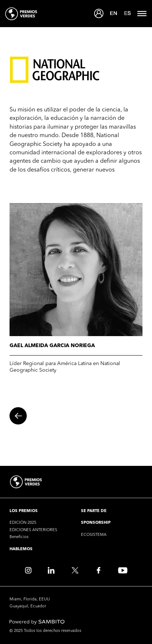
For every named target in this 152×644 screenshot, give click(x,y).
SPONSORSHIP (96, 523)
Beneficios (19, 537)
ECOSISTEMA (94, 535)
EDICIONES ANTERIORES (33, 530)
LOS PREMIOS (24, 511)
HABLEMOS (21, 549)
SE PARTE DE (94, 511)
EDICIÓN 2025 (23, 523)
